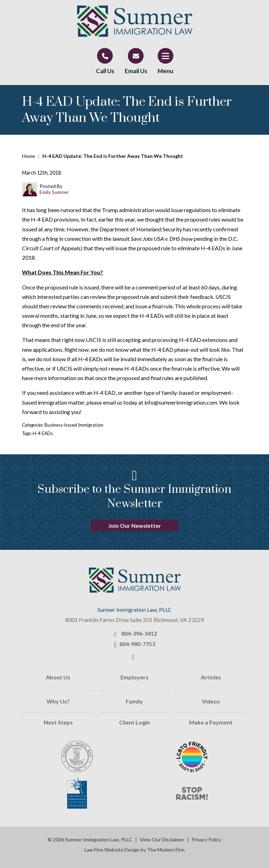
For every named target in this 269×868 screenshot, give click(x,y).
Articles (211, 677)
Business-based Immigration (74, 425)
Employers (134, 677)
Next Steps (58, 722)
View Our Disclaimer (162, 839)
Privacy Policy (206, 839)
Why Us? (58, 701)
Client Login (134, 722)
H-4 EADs (43, 433)
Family (134, 701)
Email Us (136, 71)
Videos (211, 701)
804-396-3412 (139, 633)
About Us (58, 677)
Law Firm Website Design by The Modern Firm (134, 850)
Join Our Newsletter (135, 526)
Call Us (105, 71)
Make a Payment (211, 722)
